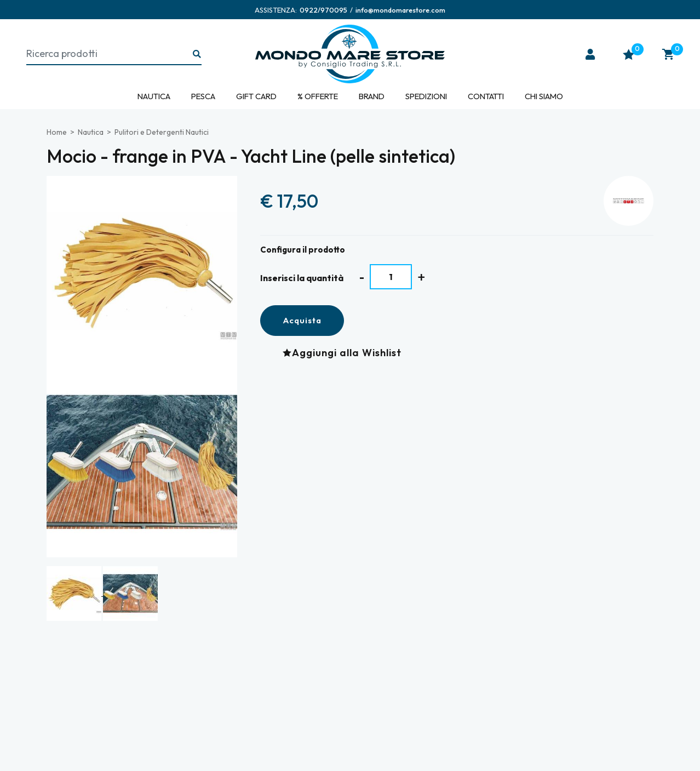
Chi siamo (544, 96)
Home (57, 132)
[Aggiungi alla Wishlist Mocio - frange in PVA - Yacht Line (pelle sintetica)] (345, 353)
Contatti (486, 96)
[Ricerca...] (197, 55)
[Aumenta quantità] (421, 277)
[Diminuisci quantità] (362, 277)
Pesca (203, 96)
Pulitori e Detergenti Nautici (162, 132)
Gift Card (256, 96)
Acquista (302, 320)
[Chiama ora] (323, 10)
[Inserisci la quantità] (391, 277)
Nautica (154, 96)
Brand (372, 96)
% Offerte (318, 96)
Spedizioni (426, 96)
